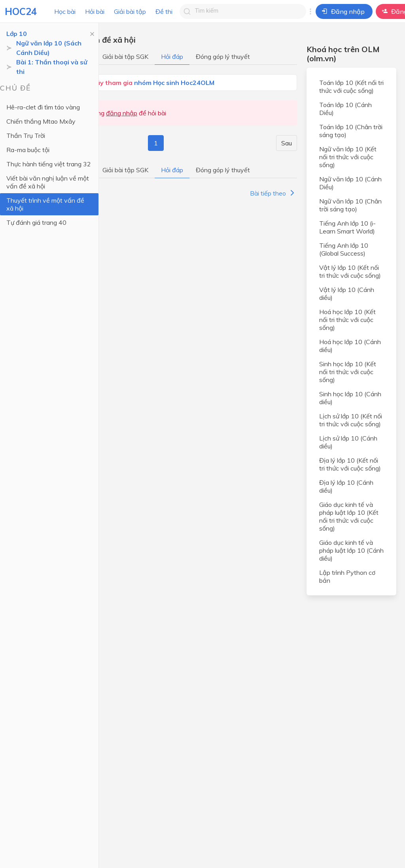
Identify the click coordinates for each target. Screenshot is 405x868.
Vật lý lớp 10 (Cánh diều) (347, 294)
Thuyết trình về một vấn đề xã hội (45, 204)
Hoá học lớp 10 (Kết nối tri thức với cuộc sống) (347, 320)
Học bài (65, 11)
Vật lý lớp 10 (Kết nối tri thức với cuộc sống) (350, 271)
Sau (287, 143)
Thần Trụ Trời (26, 136)
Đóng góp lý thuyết (223, 56)
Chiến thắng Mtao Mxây (41, 121)
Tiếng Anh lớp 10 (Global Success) (344, 249)
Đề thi (164, 11)
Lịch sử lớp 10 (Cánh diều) (348, 442)
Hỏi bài (95, 11)
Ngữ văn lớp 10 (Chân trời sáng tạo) (350, 205)
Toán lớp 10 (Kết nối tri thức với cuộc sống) (351, 87)
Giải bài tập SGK (125, 56)
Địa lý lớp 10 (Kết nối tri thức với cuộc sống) (350, 464)
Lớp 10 (17, 34)
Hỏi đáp (172, 56)
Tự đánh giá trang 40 (36, 222)
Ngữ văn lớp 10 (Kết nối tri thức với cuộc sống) (348, 157)
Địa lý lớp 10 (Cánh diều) (346, 486)
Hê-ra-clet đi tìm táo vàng (43, 107)
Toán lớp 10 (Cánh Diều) (345, 109)
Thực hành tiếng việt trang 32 (49, 164)
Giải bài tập (130, 11)
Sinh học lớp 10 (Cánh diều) (350, 398)
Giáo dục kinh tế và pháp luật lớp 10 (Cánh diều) (351, 550)
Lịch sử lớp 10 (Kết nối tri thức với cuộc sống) (351, 420)
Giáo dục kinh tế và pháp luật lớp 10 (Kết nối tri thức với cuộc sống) (349, 516)
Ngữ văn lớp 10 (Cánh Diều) (350, 183)
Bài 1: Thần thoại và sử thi (52, 67)
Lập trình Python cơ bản (347, 576)
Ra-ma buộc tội (28, 150)
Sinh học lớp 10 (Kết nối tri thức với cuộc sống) (348, 372)
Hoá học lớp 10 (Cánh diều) (350, 346)
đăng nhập (122, 113)
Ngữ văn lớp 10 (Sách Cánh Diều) (49, 48)
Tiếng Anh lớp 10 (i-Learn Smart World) (347, 227)
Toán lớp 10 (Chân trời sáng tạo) (351, 131)
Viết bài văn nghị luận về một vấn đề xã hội (48, 182)
